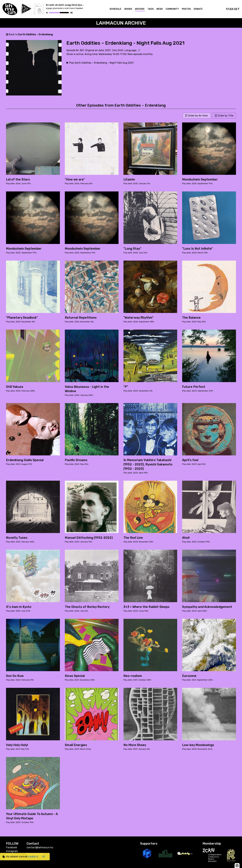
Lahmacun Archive (121, 23)
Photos (186, 9)
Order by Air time (197, 116)
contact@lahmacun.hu (40, 847)
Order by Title (224, 116)
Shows (128, 9)
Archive (140, 9)
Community (172, 9)
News (160, 9)
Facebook (11, 847)
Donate (198, 9)
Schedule (115, 9)
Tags (151, 9)
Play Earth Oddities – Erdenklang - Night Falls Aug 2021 (100, 63)
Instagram (12, 851)
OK (44, 857)
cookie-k (33, 857)
